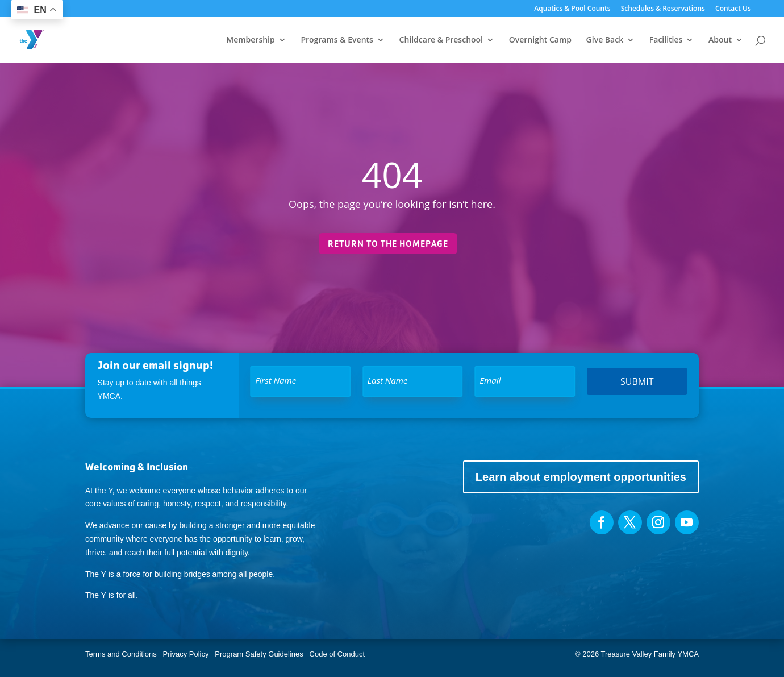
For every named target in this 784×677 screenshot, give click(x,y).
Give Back (605, 40)
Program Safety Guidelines (258, 654)
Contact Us (733, 9)
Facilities (666, 40)
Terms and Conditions (121, 654)
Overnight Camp (540, 40)
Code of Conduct (337, 654)
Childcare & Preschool (441, 40)
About (720, 40)
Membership (250, 40)
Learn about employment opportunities (581, 477)
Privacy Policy (186, 654)
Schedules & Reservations (663, 9)
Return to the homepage (388, 244)
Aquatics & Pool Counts (572, 9)
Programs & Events (337, 40)
